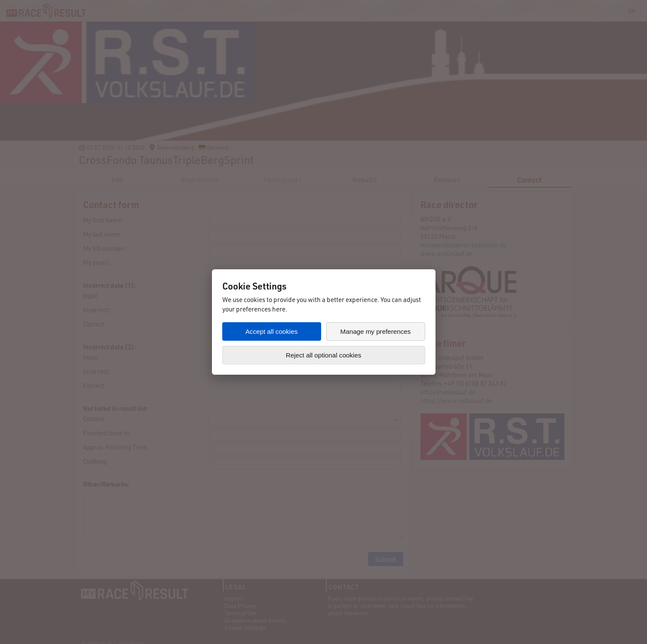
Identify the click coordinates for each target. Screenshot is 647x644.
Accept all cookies (272, 331)
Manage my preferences (376, 331)
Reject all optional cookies (324, 355)
